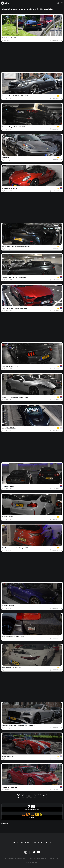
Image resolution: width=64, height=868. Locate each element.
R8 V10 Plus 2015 (12, 38)
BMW (4, 277)
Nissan (4, 486)
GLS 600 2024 (20, 127)
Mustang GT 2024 (12, 366)
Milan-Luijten (8, 98)
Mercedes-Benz (7, 96)
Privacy (54, 858)
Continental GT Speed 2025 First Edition (22, 726)
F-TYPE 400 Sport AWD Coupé (17, 397)
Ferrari (4, 158)
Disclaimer (32, 863)
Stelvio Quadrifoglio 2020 (19, 548)
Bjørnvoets (7, 40)
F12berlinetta (12, 787)
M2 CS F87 (10, 517)
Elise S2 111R (11, 428)
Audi (4, 38)
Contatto (31, 843)
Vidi (5, 670)
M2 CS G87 (10, 606)
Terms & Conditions (37, 858)
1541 (45, 796)
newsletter (45, 843)
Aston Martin (7, 247)
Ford (4, 308)
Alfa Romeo (6, 188)
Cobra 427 (11, 757)
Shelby (4, 757)
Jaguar (4, 397)
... (40, 796)
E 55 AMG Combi (19, 637)
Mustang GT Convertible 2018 (16, 308)
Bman (6, 639)
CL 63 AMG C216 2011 (20, 96)
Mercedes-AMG (7, 668)
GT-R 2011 (11, 486)
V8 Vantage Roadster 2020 (21, 247)
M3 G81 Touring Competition (16, 277)
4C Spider (14, 188)
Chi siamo (18, 843)
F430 (9, 158)
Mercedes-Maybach (9, 127)
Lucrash (6, 790)
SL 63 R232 (17, 668)
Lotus (4, 428)
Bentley (5, 726)
